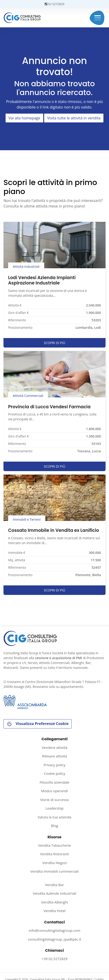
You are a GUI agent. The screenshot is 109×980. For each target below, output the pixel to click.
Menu (97, 18)
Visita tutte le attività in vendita (74, 118)
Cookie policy (55, 773)
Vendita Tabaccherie (55, 845)
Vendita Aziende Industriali (54, 893)
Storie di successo (54, 800)
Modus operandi (54, 791)
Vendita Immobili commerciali (55, 871)
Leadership (55, 808)
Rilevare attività (54, 756)
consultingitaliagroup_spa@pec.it (55, 939)
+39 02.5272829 (54, 959)
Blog (54, 826)
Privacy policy (55, 765)
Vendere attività (54, 747)
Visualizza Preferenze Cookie (38, 724)
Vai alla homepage (24, 118)
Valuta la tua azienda (54, 817)
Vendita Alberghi (54, 902)
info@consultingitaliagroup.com (55, 930)
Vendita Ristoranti (54, 854)
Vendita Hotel (54, 911)
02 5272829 (54, 4)
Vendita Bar (54, 885)
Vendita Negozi (54, 863)
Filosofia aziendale (54, 782)
